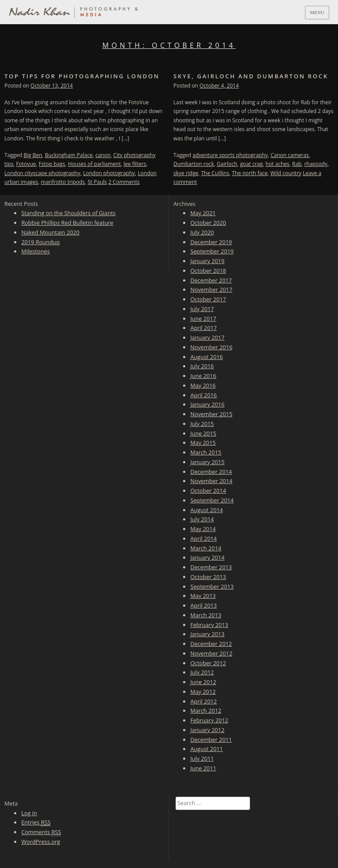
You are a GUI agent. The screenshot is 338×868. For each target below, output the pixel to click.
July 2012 (202, 672)
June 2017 (203, 319)
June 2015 (203, 433)
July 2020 (202, 232)
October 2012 (208, 663)
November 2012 (211, 653)
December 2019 (211, 242)
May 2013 (203, 596)
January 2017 (207, 337)
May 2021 (203, 213)
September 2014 (212, 500)
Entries (36, 822)
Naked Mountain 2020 (50, 232)
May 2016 (203, 385)
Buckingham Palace (69, 155)
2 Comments (124, 182)
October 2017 (208, 299)
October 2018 (208, 271)
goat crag (251, 164)
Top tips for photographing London (82, 76)
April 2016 (203, 395)
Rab (297, 164)
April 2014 (203, 538)
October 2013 (208, 577)
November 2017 (211, 289)
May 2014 (203, 529)
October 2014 (208, 491)
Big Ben (33, 155)
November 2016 (211, 347)
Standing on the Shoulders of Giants (68, 213)
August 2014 (206, 510)
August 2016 (206, 357)
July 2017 (202, 309)
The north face (250, 173)
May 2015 (203, 443)
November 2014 (211, 481)
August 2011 (206, 749)
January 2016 (207, 404)
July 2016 (202, 366)
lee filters (135, 164)
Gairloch (227, 164)
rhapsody (316, 164)
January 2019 (207, 261)
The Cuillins (215, 173)
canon (103, 155)
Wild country (286, 173)
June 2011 (203, 768)
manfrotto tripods (63, 182)
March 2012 (206, 711)
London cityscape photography (42, 173)
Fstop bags (52, 164)
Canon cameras (290, 155)
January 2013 (207, 634)
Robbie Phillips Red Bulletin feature (67, 223)
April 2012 (203, 701)
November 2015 (211, 414)
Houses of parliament (94, 164)
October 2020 (208, 223)
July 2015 (202, 424)
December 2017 (211, 280)
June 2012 (203, 682)
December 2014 (211, 472)
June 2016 (203, 376)
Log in (29, 813)
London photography (109, 173)
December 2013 (211, 567)
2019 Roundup (40, 242)
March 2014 (206, 548)
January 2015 (207, 462)
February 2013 (209, 625)
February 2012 (209, 720)
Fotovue (26, 164)
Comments (41, 832)
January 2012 (207, 730)
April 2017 (203, 328)
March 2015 (206, 452)
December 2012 (211, 644)
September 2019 (212, 251)
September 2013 (212, 586)
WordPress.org (40, 842)
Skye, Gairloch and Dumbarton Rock (251, 76)
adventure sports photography (230, 155)
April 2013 (203, 605)
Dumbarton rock (194, 164)
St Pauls (97, 182)
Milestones (35, 251)
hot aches (277, 164)
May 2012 (203, 692)
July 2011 (202, 758)
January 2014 (207, 557)
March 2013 (206, 615)
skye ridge (186, 173)
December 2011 (211, 740)
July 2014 (202, 519)
